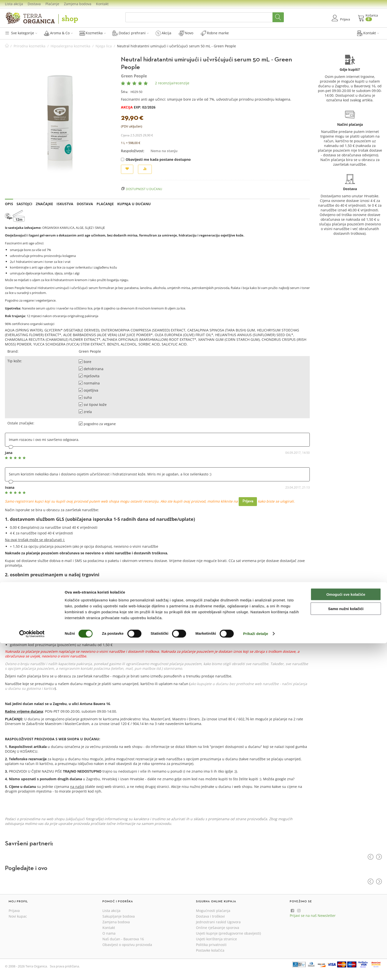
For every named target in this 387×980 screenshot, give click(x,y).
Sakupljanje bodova (119, 916)
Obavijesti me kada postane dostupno (156, 159)
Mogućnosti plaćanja (213, 911)
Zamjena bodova (78, 4)
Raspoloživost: (133, 151)
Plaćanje (52, 4)
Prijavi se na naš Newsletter (313, 916)
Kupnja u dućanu (134, 204)
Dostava (34, 4)
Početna (7, 46)
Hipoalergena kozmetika (70, 46)
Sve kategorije (21, 33)
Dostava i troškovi (210, 916)
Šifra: (125, 92)
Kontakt (102, 4)
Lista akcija (14, 4)
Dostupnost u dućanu (144, 189)
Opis (9, 204)
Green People (134, 76)
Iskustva (65, 204)
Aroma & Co (58, 33)
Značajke (44, 204)
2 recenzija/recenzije (172, 83)
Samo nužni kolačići (346, 945)
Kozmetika (93, 33)
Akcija (163, 33)
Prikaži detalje (256, 970)
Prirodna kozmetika (29, 46)
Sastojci (24, 204)
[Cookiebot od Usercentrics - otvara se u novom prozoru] (32, 970)
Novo (186, 33)
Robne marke (215, 33)
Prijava (248, 501)
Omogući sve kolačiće (346, 931)
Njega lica (104, 46)
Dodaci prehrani (131, 33)
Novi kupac (18, 916)
